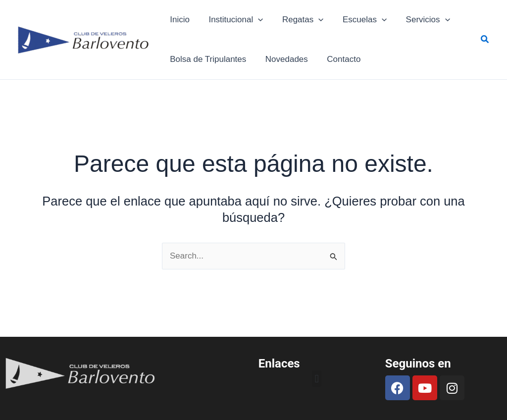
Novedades (283, 59)
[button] (485, 40)
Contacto (338, 59)
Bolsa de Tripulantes (207, 59)
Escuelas (357, 20)
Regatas (298, 20)
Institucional (233, 20)
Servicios (418, 20)
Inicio (179, 20)
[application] (254, 20)
